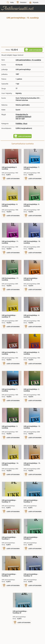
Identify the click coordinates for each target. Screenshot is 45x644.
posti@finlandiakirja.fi (23, 117)
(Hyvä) (20, 65)
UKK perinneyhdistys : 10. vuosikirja (28, 60)
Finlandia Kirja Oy (22, 114)
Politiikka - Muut (21, 123)
